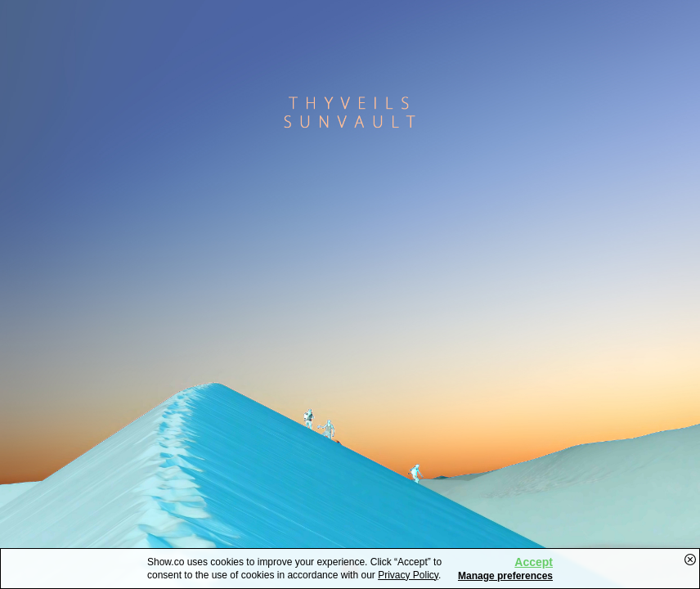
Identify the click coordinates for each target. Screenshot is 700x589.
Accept (534, 562)
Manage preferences (505, 576)
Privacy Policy (408, 575)
